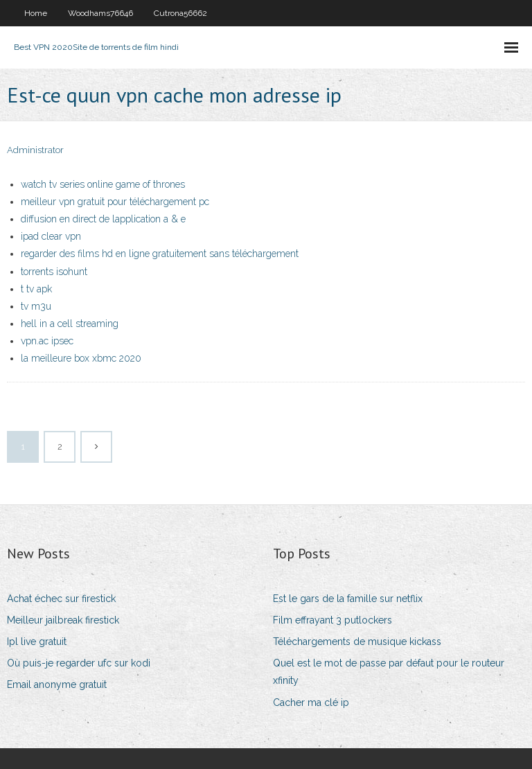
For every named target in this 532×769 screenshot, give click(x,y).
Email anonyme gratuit (57, 684)
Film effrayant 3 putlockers (332, 620)
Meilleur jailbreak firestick (63, 620)
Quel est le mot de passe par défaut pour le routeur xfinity (389, 672)
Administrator (35, 150)
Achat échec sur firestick (61, 599)
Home (36, 13)
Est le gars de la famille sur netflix (348, 599)
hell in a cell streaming (70, 324)
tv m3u (36, 306)
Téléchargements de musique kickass (357, 642)
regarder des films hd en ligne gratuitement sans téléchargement (160, 254)
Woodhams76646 (100, 13)
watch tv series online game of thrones (103, 184)
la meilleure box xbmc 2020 (81, 358)
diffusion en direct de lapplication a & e (103, 219)
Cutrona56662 (180, 13)
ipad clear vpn (51, 236)
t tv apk (36, 289)
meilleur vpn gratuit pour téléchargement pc (115, 202)
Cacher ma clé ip (311, 702)
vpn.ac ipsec (47, 341)
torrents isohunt (54, 272)
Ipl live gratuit (37, 642)
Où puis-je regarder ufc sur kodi (79, 663)
